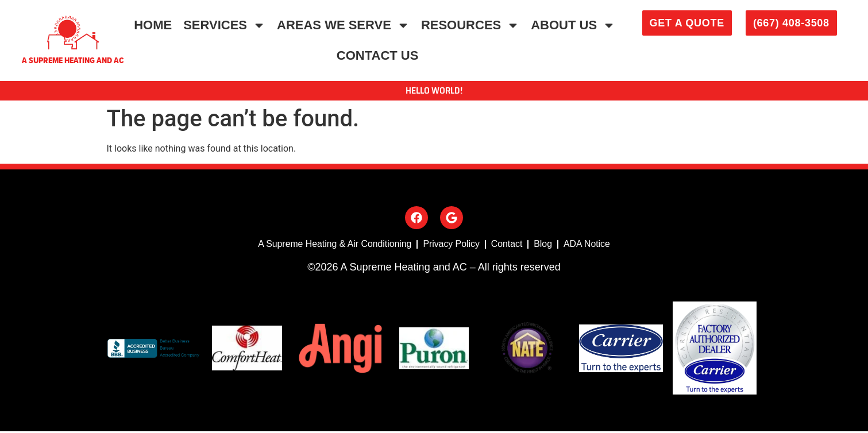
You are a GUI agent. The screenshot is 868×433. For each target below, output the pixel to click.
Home (153, 25)
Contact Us (378, 55)
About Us (573, 25)
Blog (544, 245)
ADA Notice (588, 245)
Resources (470, 25)
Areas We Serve (343, 25)
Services (224, 25)
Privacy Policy (452, 245)
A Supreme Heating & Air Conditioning (334, 245)
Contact (508, 245)
